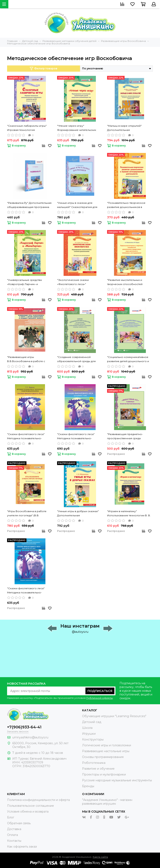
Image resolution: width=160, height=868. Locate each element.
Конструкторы (93, 739)
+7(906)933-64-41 (24, 727)
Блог (11, 817)
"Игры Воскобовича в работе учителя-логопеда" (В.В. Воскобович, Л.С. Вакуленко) (27, 514)
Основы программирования (103, 757)
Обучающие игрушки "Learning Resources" (114, 716)
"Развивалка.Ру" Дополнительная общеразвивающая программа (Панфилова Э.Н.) (29, 205)
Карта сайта (100, 857)
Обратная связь (19, 823)
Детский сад (92, 722)
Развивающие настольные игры (106, 751)
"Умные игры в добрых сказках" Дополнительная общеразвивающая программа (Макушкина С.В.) (78, 514)
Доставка (14, 829)
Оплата (12, 835)
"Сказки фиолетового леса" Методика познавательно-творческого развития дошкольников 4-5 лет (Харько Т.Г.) (27, 591)
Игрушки (89, 734)
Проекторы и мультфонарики (104, 774)
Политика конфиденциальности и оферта (38, 800)
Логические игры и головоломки (107, 745)
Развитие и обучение (98, 769)
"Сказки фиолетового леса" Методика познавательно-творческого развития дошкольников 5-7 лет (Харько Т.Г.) (77, 437)
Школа (87, 728)
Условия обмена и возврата (28, 812)
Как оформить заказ (22, 847)
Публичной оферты (99, 698)
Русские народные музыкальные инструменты (117, 780)
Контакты (14, 841)
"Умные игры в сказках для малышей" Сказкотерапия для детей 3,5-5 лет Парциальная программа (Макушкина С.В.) (77, 205)
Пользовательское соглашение (31, 806)
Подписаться (100, 691)
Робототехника (94, 763)
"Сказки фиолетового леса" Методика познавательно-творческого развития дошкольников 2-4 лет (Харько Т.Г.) (27, 437)
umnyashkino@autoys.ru (30, 737)
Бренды (88, 786)
